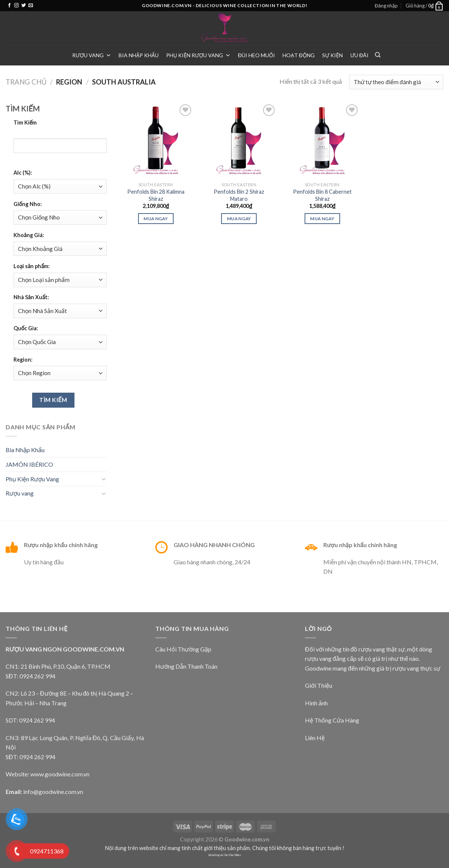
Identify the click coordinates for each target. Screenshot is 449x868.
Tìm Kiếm (25, 122)
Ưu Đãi (359, 55)
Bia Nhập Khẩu (139, 55)
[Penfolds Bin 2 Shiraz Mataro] (239, 140)
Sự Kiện (332, 55)
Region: (23, 360)
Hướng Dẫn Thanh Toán (186, 666)
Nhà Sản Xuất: (31, 297)
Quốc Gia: (26, 328)
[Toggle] (104, 479)
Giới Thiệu (319, 685)
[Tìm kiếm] (378, 55)
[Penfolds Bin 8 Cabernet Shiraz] (322, 140)
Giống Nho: (28, 204)
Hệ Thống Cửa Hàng (332, 720)
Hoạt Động (299, 55)
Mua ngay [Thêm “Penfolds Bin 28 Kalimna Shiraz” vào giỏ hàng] (156, 219)
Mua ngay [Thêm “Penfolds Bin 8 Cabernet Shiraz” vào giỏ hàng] (322, 219)
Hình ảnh (316, 703)
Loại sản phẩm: (32, 266)
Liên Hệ (315, 738)
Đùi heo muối (256, 55)
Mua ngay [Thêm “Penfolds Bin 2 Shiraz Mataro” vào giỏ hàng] (239, 219)
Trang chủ (26, 82)
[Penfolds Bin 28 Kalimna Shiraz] (156, 140)
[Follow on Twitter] (24, 6)
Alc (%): (23, 173)
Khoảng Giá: (29, 235)
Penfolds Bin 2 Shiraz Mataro (239, 195)
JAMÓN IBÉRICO (29, 464)
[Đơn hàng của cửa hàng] (396, 82)
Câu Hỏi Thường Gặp (183, 649)
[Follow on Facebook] (9, 6)
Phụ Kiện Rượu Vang (198, 55)
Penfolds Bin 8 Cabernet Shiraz (322, 195)
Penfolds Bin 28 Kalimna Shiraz (156, 195)
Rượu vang (92, 55)
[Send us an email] (31, 6)
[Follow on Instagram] (16, 6)
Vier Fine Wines (233, 855)
